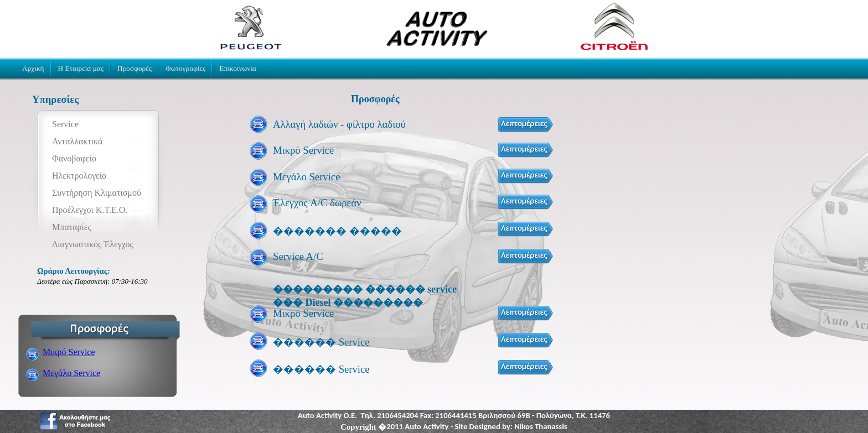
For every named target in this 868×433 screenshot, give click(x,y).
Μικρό (69, 352)
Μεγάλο (71, 373)
